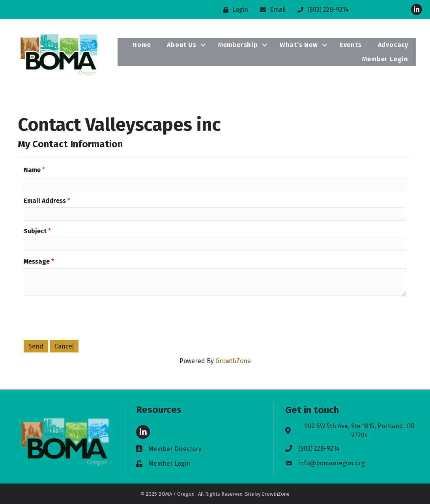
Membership (238, 45)
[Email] (271, 10)
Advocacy (393, 45)
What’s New (299, 45)
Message (37, 261)
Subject (35, 231)
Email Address (45, 201)
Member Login (385, 59)
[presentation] (84, 317)
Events (351, 45)
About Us (181, 45)
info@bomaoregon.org (332, 463)
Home (142, 45)
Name (32, 170)
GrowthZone (233, 361)
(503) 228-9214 (319, 449)
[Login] (234, 10)
